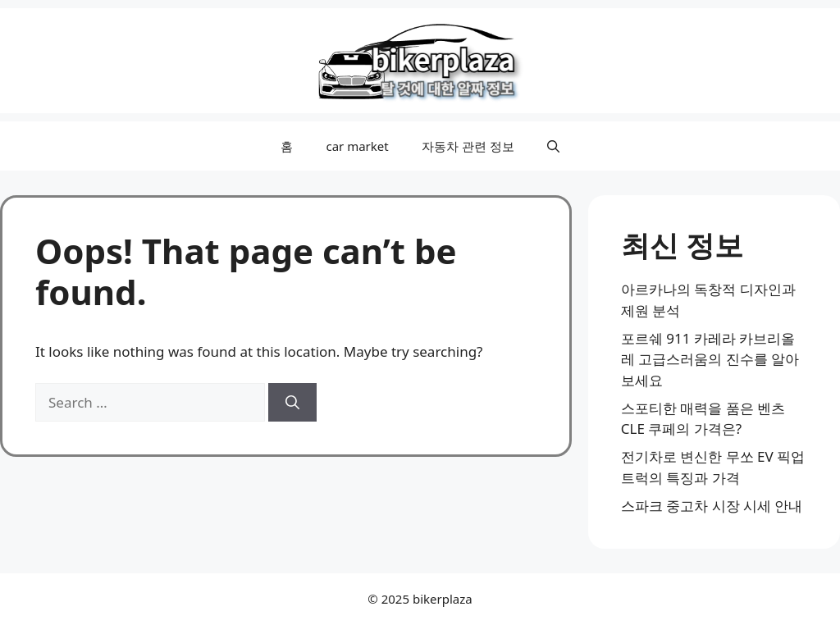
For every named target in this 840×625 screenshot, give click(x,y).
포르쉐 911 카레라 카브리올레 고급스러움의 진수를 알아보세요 (710, 359)
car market (357, 146)
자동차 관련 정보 (468, 146)
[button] (553, 146)
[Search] (292, 403)
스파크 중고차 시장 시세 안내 (712, 506)
